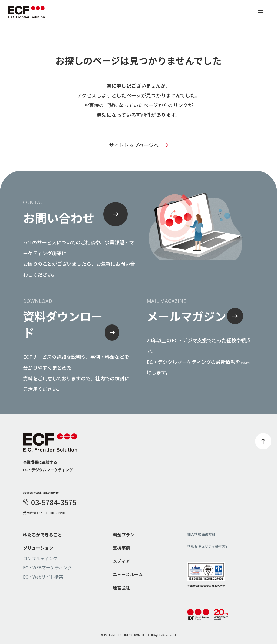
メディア (121, 561)
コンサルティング (40, 558)
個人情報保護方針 (201, 534)
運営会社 (121, 587)
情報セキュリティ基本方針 (208, 546)
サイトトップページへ (134, 145)
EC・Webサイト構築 (43, 577)
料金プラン (124, 535)
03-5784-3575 (50, 502)
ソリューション (38, 548)
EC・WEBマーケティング (47, 567)
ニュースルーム (128, 574)
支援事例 (121, 548)
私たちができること (42, 535)
